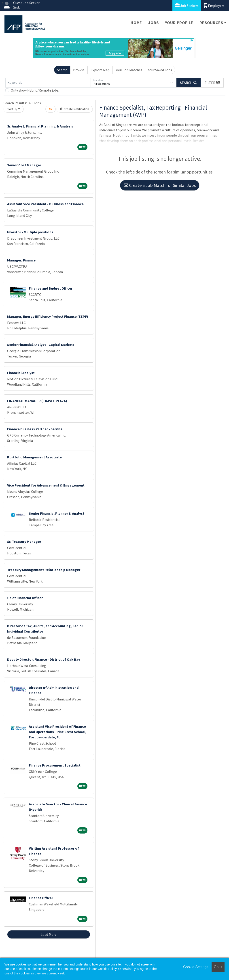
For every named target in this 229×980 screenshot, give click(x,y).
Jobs (153, 23)
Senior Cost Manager (24, 165)
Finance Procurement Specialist (55, 765)
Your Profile (179, 23)
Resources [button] (211, 23)
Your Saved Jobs (160, 70)
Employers (214, 5)
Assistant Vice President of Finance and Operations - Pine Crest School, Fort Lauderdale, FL (58, 732)
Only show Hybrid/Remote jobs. (35, 90)
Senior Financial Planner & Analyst (57, 513)
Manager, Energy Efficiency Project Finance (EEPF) (48, 316)
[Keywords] (48, 83)
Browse (79, 70)
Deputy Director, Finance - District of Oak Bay (44, 659)
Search (62, 70)
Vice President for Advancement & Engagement (46, 485)
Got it (218, 967)
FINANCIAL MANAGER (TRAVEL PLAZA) (37, 401)
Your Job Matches (129, 70)
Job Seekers (187, 5)
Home (136, 23)
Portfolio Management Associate (34, 457)
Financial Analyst (21, 373)
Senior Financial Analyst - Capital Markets (41, 345)
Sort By (12, 109)
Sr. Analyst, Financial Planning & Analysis (40, 126)
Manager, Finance (21, 260)
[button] (212, 83)
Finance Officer (41, 898)
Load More (49, 934)
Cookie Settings (196, 967)
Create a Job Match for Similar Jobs (160, 185)
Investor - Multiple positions (30, 232)
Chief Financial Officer (25, 598)
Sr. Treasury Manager (24, 541)
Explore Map (100, 70)
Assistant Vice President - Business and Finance (45, 204)
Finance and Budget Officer (51, 288)
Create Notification (75, 109)
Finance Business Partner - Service (35, 429)
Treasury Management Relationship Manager (44, 570)
